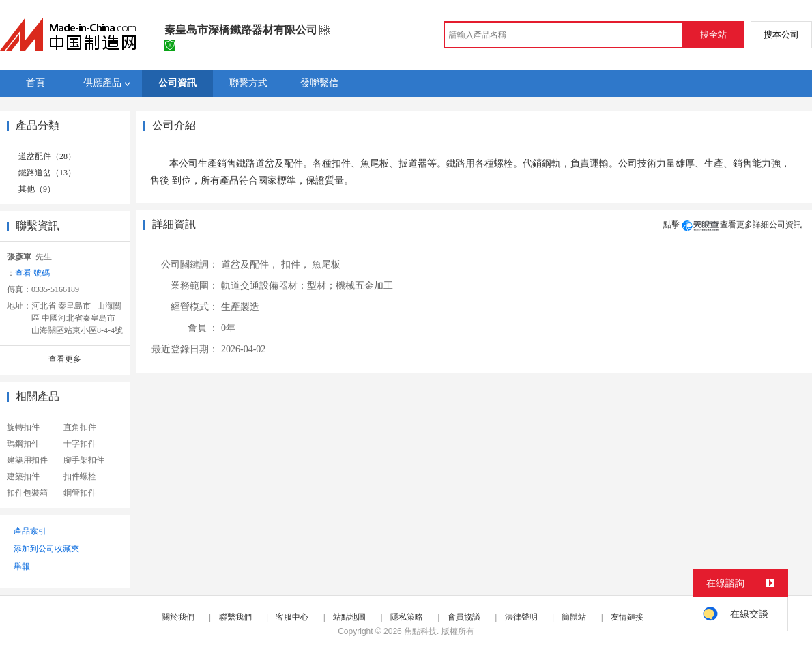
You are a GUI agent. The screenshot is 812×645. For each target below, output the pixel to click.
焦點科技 (420, 631)
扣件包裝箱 (27, 493)
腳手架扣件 (84, 460)
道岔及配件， (250, 264)
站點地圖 (349, 617)
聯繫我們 (235, 617)
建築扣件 (23, 476)
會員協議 (464, 617)
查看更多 (65, 359)
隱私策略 (407, 617)
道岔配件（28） (47, 156)
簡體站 (574, 617)
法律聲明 (521, 617)
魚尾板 (326, 264)
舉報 (22, 567)
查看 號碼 (32, 273)
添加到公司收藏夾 (46, 549)
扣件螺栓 (80, 476)
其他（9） (37, 189)
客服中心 (292, 617)
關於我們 (178, 617)
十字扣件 (80, 444)
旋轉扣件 (23, 427)
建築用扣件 (27, 460)
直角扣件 (80, 427)
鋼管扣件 (80, 493)
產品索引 (30, 531)
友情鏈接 (627, 617)
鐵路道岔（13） (47, 173)
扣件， (295, 264)
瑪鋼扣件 (23, 444)
